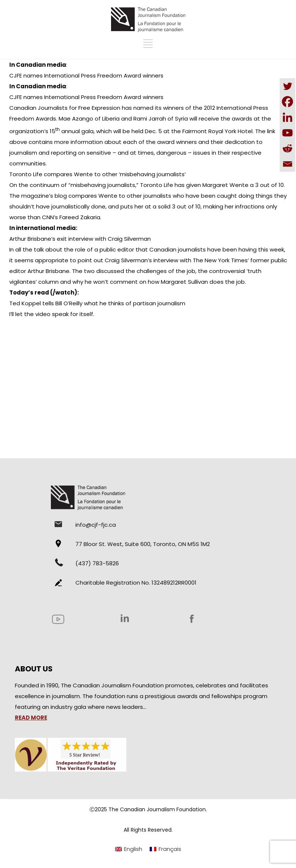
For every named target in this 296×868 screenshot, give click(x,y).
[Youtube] (287, 133)
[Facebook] (287, 102)
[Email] (287, 164)
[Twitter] (287, 86)
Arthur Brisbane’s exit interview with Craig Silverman (80, 239)
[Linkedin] (287, 117)
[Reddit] (287, 148)
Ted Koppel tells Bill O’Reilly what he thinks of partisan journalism (97, 303)
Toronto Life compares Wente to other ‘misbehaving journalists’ (97, 174)
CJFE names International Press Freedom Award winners (86, 75)
